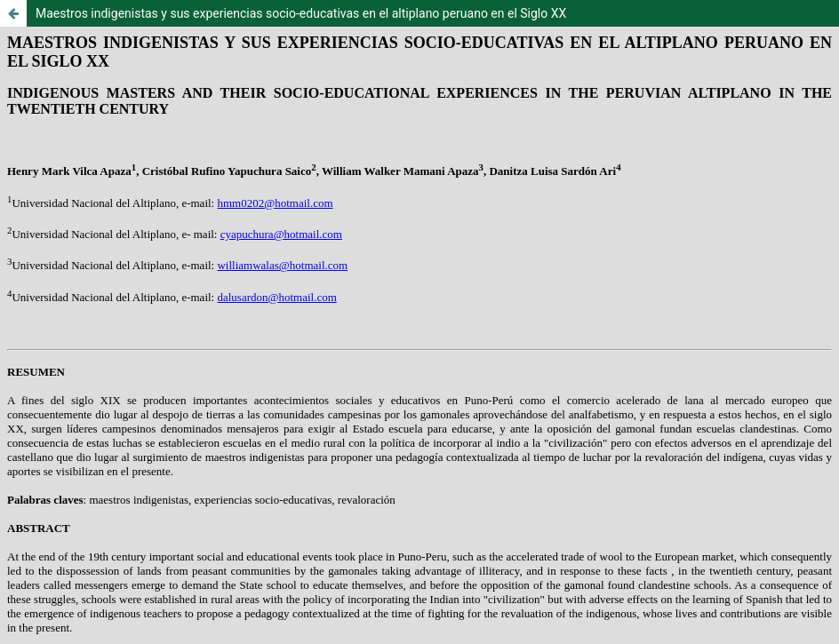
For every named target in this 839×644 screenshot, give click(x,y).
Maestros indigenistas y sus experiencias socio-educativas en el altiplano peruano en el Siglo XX (301, 13)
